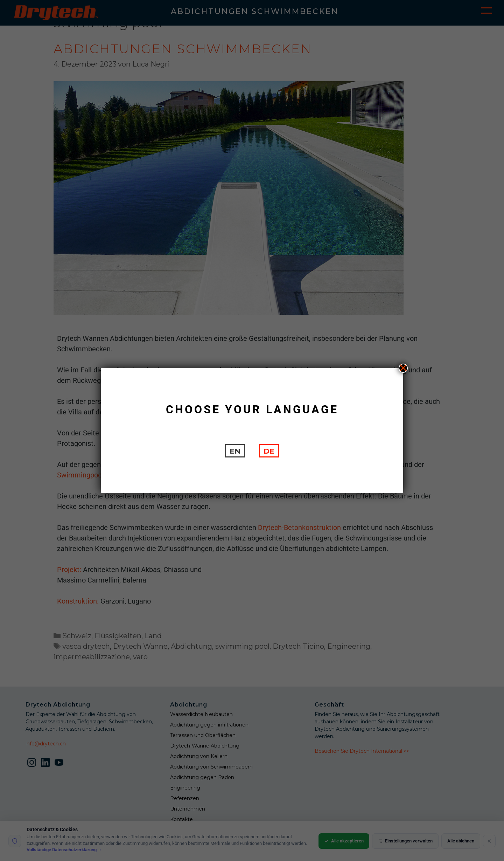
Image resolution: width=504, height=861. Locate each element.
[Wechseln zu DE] (269, 451)
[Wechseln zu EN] (235, 451)
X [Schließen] (403, 368)
